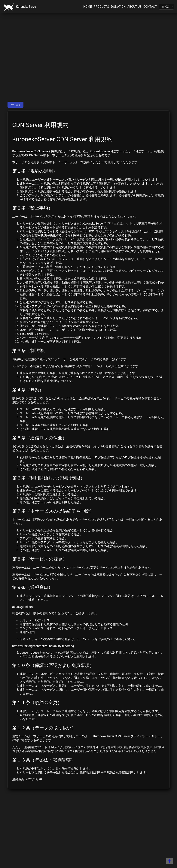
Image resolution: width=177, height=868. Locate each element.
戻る (16, 105)
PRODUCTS (101, 7)
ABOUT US (134, 7)
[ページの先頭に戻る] (169, 861)
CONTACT (150, 7)
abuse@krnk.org (23, 607)
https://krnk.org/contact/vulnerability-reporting (43, 646)
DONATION (118, 7)
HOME (88, 7)
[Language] (166, 7)
